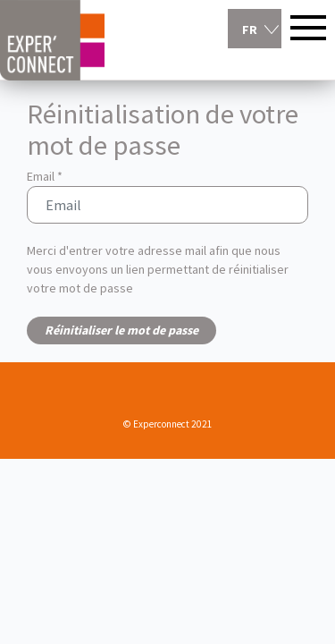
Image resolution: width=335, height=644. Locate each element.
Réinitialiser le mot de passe (121, 330)
